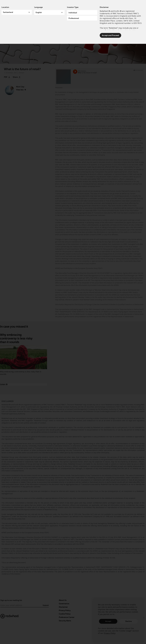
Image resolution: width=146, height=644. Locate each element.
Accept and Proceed (110, 35)
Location (5, 7)
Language (38, 7)
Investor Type (73, 7)
